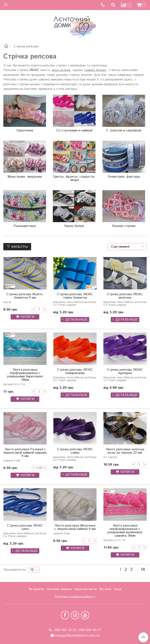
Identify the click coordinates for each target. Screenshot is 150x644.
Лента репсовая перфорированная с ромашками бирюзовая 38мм (25, 375)
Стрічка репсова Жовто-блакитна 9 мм (25, 296)
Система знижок (59, 589)
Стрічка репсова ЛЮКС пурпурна (125, 372)
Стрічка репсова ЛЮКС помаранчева (75, 372)
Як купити (36, 589)
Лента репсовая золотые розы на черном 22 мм (125, 451)
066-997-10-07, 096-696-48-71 (77, 630)
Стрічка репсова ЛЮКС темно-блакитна (75, 296)
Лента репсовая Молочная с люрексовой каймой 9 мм (75, 528)
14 (143, 570)
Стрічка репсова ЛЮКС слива (75, 451)
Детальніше (76, 320)
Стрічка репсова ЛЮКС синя (25, 528)
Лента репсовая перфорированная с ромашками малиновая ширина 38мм (125, 531)
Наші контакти (85, 589)
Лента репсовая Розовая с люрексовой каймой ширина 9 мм (25, 453)
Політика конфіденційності (75, 597)
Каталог (105, 589)
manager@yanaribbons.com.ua (77, 636)
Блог (118, 589)
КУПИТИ (27, 317)
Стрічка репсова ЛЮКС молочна (125, 296)
